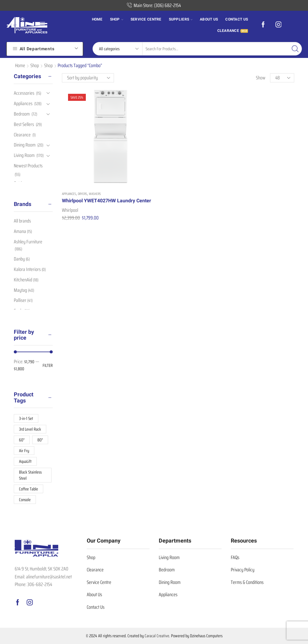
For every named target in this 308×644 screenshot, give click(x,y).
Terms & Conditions (247, 582)
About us (209, 19)
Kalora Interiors (30, 269)
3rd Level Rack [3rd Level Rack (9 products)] (30, 429)
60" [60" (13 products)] (22, 440)
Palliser (23, 300)
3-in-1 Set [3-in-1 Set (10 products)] (26, 418)
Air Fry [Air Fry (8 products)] (24, 451)
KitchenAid (26, 280)
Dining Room (25, 145)
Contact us (237, 19)
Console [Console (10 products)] (25, 500)
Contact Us (96, 607)
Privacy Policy (243, 570)
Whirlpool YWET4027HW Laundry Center (89, 182)
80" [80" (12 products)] (40, 440)
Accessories (24, 93)
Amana (23, 231)
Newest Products (28, 166)
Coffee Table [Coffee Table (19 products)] (29, 489)
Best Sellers (24, 124)
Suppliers (181, 19)
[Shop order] (88, 78)
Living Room (24, 155)
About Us (94, 594)
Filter (48, 365)
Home (97, 19)
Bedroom (22, 114)
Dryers (82, 171)
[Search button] (295, 49)
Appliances (69, 171)
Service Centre (146, 19)
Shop (117, 19)
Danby (22, 259)
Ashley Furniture (28, 245)
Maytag (24, 290)
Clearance (233, 31)
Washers (95, 171)
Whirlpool (70, 194)
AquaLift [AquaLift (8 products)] (25, 461)
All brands (22, 221)
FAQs (235, 557)
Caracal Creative (157, 636)
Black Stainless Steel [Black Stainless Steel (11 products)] (30, 475)
